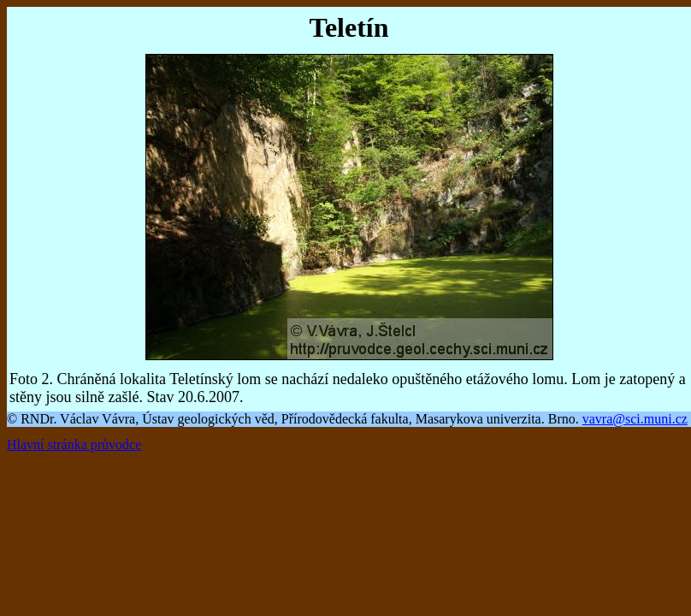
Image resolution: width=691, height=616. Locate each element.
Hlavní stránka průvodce (74, 444)
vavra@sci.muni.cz (635, 419)
